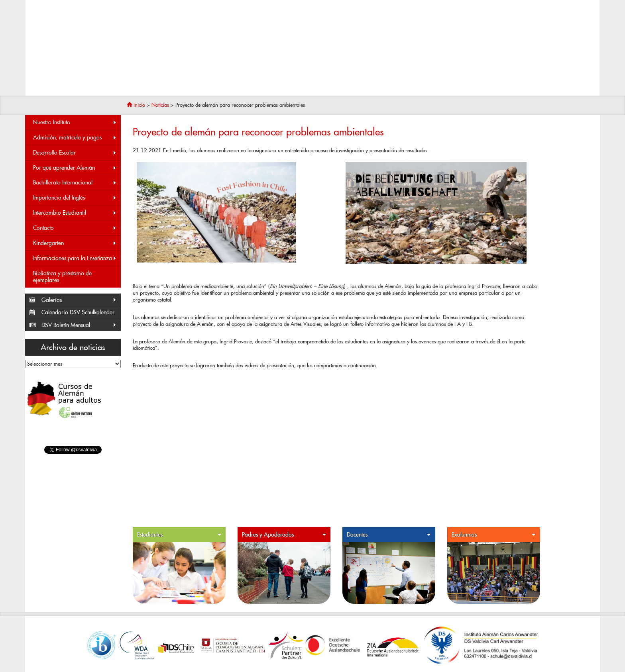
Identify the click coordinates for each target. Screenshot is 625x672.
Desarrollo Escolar (75, 153)
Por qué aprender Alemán (75, 168)
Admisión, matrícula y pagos (75, 138)
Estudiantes (179, 535)
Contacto (75, 228)
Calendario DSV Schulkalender (78, 312)
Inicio (136, 105)
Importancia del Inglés (75, 198)
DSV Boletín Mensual (79, 325)
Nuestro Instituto (75, 122)
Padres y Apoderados (284, 535)
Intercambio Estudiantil (75, 213)
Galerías (79, 300)
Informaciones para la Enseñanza (75, 258)
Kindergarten (75, 243)
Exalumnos (494, 535)
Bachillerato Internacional (75, 183)
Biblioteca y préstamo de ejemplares (62, 277)
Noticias (160, 105)
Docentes (389, 535)
